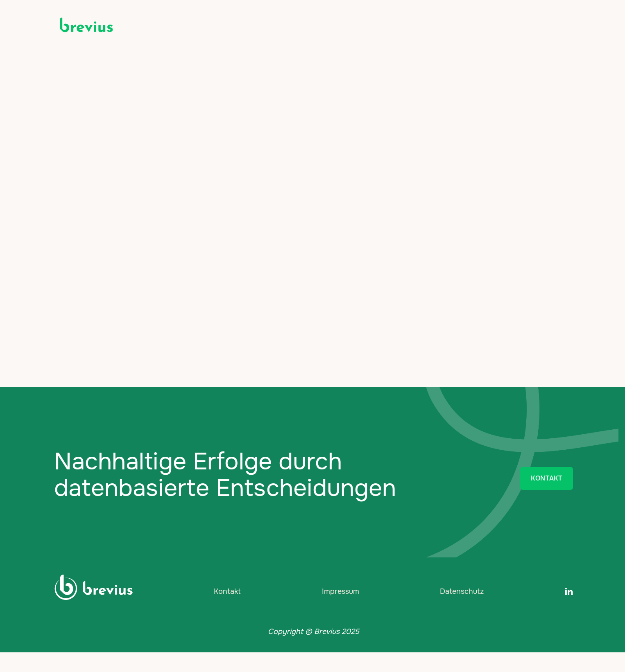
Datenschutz (462, 591)
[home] (86, 25)
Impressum (341, 591)
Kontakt (227, 591)
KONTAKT (546, 478)
